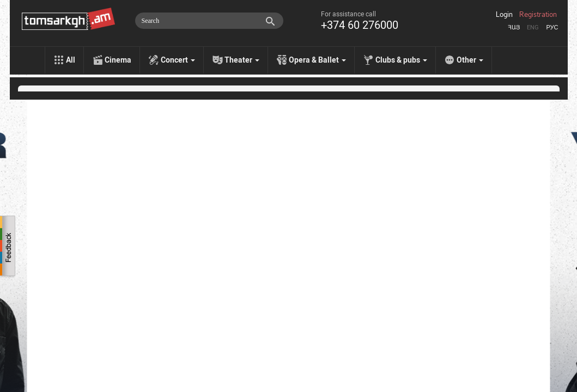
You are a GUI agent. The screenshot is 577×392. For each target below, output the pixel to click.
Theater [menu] (242, 60)
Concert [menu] (178, 60)
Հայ (514, 27)
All (71, 60)
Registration (538, 15)
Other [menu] (470, 60)
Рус (552, 27)
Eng (533, 27)
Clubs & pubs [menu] (401, 60)
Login (504, 15)
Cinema (118, 60)
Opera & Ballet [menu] (317, 60)
